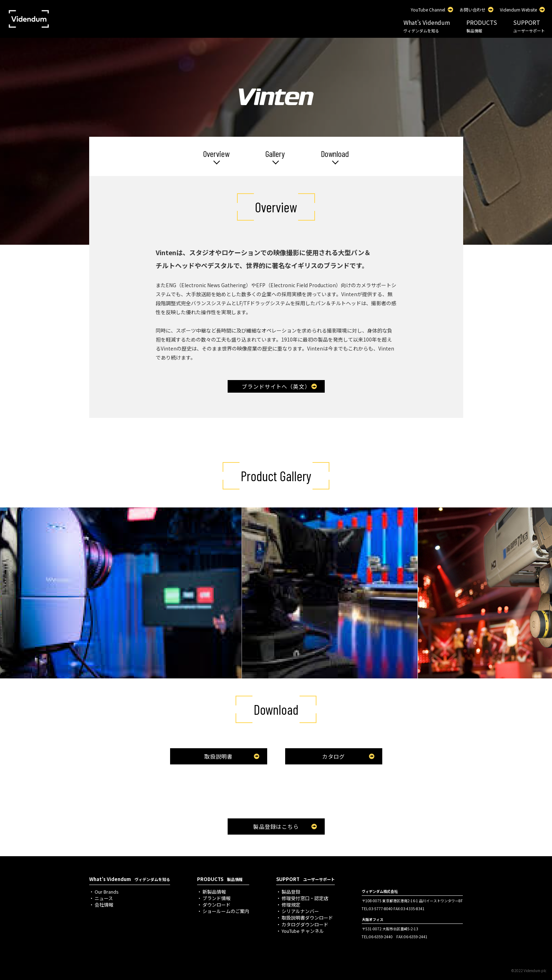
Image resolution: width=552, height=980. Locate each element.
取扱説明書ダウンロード (307, 918)
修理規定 (291, 905)
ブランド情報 (216, 898)
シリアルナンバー (300, 911)
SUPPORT (529, 26)
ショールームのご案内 (226, 911)
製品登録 (291, 892)
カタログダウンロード (305, 924)
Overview (216, 154)
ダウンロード (216, 905)
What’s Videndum (427, 26)
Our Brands (107, 892)
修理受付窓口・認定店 (305, 898)
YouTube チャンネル (303, 931)
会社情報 (104, 905)
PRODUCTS (482, 26)
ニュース (104, 898)
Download (335, 154)
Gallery (275, 154)
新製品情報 (214, 892)
